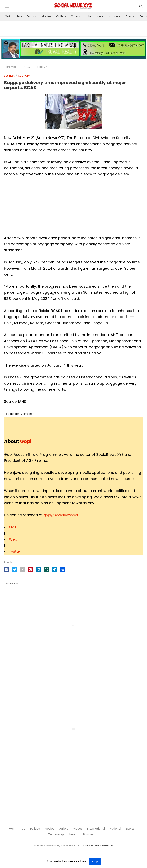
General (26, 67)
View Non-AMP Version (96, 846)
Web (13, 539)
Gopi (26, 441)
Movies (47, 16)
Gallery (61, 16)
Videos (76, 16)
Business (9, 76)
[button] (74, 49)
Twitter (15, 551)
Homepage (10, 67)
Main (8, 16)
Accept (95, 862)
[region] (74, 28)
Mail (12, 527)
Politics (32, 16)
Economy (41, 67)
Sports (130, 16)
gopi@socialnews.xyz (62, 515)
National (115, 16)
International (95, 16)
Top (19, 16)
